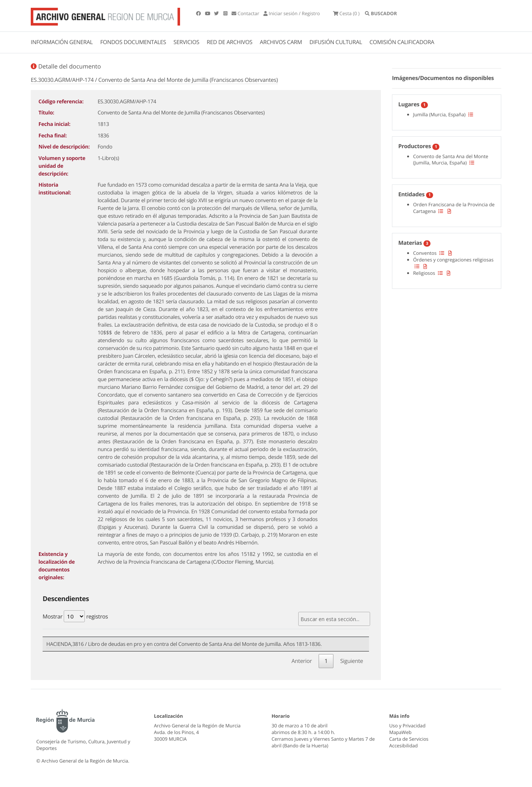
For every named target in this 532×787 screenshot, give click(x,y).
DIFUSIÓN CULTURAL (336, 42)
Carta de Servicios (409, 736)
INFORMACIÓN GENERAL (62, 42)
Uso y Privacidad (408, 723)
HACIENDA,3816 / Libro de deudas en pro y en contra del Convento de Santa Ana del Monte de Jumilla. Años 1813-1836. (184, 643)
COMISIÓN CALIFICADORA (402, 42)
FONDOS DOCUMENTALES (133, 42)
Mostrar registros (75, 616)
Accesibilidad (404, 743)
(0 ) (362, 15)
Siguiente (352, 658)
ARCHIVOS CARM (281, 42)
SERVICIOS (186, 42)
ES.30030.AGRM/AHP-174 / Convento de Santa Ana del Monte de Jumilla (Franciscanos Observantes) (154, 80)
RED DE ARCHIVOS (230, 42)
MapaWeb (400, 730)
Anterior (302, 658)
